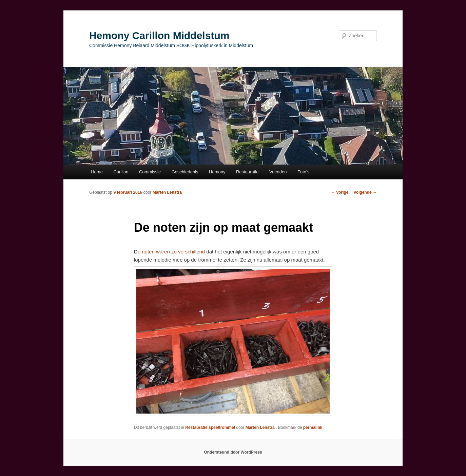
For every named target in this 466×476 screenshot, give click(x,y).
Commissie (150, 172)
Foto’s (303, 172)
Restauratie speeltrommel (210, 427)
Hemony (217, 172)
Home (97, 172)
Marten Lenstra (167, 192)
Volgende (365, 192)
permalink (313, 427)
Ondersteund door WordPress (233, 452)
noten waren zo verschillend (173, 252)
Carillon (121, 172)
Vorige (340, 192)
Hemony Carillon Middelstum (159, 35)
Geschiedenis (185, 172)
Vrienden (278, 172)
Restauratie (247, 172)
